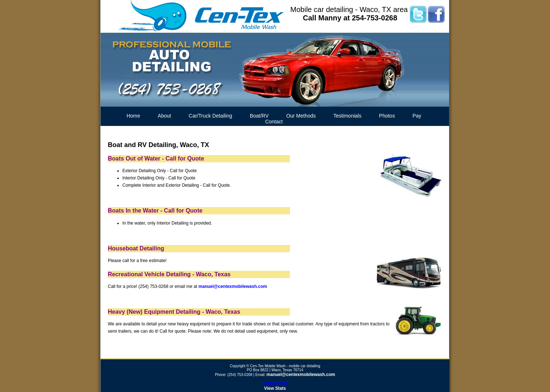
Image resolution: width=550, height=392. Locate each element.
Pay (417, 116)
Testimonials (347, 116)
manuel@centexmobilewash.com (233, 286)
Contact (274, 122)
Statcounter (275, 383)
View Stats (275, 388)
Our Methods (301, 116)
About (164, 116)
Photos (387, 116)
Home (133, 116)
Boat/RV (259, 116)
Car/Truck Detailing (210, 116)
